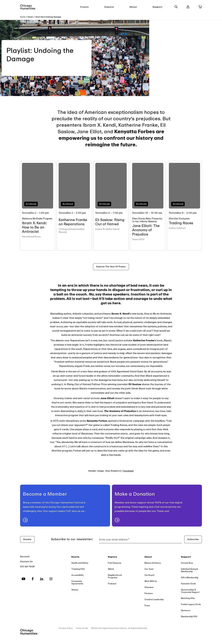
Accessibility (78, 575)
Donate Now (187, 563)
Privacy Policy (66, 628)
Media (30, 17)
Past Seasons (115, 563)
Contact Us (26, 562)
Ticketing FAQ (78, 569)
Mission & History (153, 563)
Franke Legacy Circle (191, 604)
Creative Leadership (154, 599)
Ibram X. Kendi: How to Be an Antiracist (34, 227)
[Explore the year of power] (111, 267)
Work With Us (151, 581)
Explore (109, 7)
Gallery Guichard (177, 228)
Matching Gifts (188, 598)
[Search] (176, 7)
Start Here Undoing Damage (48, 17)
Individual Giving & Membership (189, 570)
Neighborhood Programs (115, 576)
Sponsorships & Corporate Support (190, 591)
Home (23, 17)
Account (25, 557)
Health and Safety (80, 563)
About (133, 7)
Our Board (149, 575)
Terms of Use (82, 628)
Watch (111, 569)
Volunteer (149, 587)
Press (147, 606)
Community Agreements (77, 582)
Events (85, 7)
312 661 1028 (27, 567)
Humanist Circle (188, 584)
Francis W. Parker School (107, 229)
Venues (75, 590)
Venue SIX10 (138, 239)
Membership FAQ (189, 617)
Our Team (149, 569)
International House (31, 237)
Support (158, 7)
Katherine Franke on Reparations (73, 222)
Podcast (112, 584)
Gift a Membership (190, 578)
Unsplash (128, 471)
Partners (149, 593)
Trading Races (181, 223)
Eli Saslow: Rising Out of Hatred (110, 222)
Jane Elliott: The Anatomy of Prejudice (146, 230)
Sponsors (186, 610)
